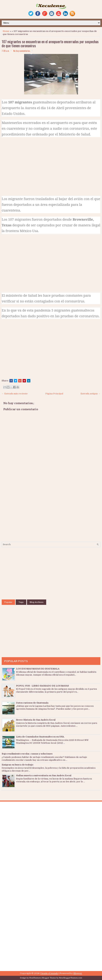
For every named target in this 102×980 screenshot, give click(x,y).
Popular (8, 602)
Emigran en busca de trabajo (17, 765)
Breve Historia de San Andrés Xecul (36, 720)
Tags (21, 602)
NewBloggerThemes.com (71, 978)
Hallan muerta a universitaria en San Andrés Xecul (44, 775)
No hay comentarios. (22, 51)
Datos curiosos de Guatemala (32, 703)
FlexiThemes (35, 978)
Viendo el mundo (49, 973)
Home (6, 31)
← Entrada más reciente (15, 394)
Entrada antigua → (90, 394)
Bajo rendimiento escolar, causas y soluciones (27, 754)
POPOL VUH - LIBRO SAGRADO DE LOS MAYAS (42, 686)
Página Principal (54, 394)
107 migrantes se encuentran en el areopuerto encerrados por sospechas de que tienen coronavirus (50, 44)
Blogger (78, 973)
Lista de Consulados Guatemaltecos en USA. (40, 737)
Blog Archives (37, 602)
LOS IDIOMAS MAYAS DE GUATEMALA (38, 669)
